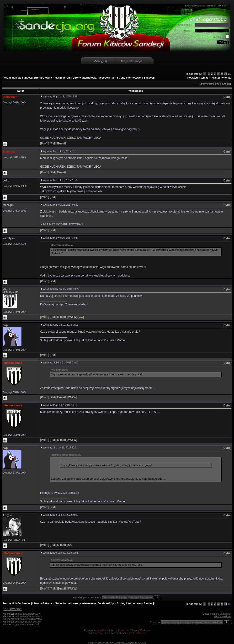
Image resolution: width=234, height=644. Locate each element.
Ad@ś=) (8, 515)
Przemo (122, 631)
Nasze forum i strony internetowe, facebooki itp (85, 78)
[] (227, 97)
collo (6, 181)
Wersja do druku (223, 616)
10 (226, 74)
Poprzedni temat (198, 78)
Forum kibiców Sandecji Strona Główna (27, 78)
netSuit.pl (141, 633)
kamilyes (9, 238)
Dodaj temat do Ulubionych (217, 614)
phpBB (101, 631)
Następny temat (222, 78)
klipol (6, 289)
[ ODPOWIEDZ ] (12, 609)
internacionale (12, 363)
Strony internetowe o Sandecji (136, 78)
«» (218, 74)
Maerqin (8, 205)
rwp (5, 325)
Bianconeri (10, 97)
